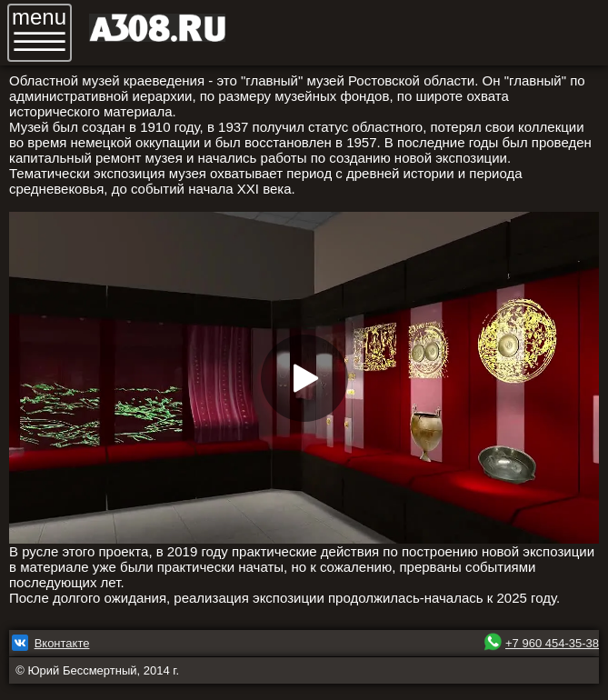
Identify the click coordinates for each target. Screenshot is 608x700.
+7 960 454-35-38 (552, 643)
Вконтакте (62, 643)
